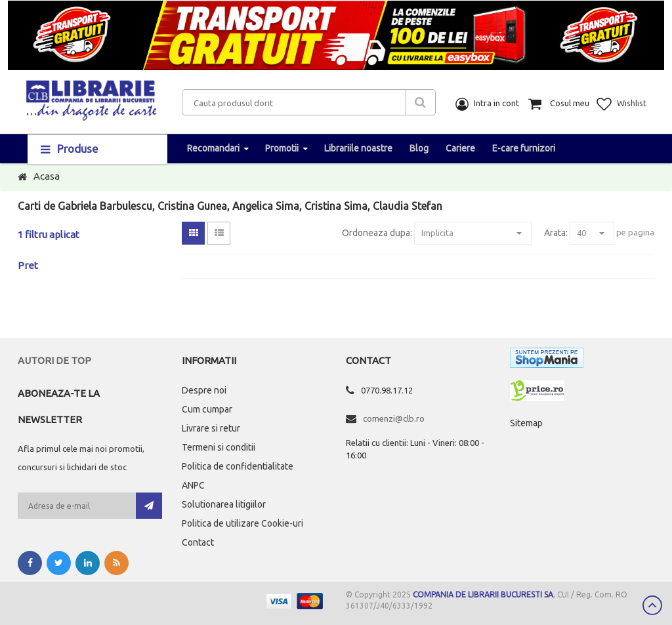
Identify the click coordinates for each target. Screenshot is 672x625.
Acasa (47, 176)
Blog (419, 148)
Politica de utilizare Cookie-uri (242, 523)
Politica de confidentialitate (238, 466)
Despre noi (204, 390)
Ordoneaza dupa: (377, 233)
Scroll (652, 605)
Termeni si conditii (219, 447)
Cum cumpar (207, 409)
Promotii (282, 148)
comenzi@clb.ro (394, 418)
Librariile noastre (358, 148)
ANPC (193, 485)
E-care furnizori (524, 148)
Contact (198, 542)
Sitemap (526, 423)
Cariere (460, 148)
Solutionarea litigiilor (224, 504)
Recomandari (213, 148)
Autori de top (54, 360)
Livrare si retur (211, 428)
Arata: (556, 233)
